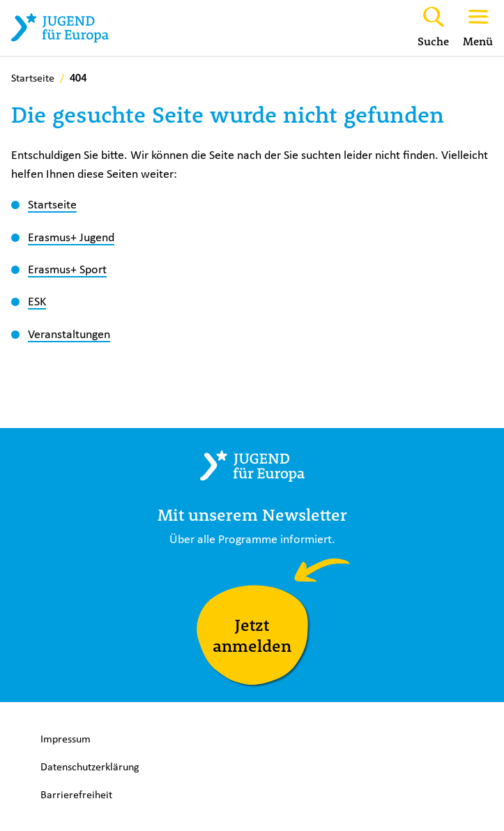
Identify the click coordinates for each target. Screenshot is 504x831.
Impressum (66, 739)
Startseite (52, 204)
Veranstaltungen (69, 334)
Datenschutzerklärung (90, 767)
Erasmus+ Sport (67, 269)
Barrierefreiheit (76, 794)
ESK (37, 301)
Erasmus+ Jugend (71, 237)
